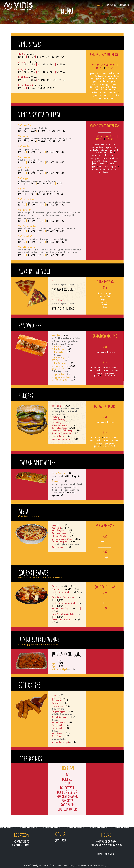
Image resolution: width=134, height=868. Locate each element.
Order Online (124, 5)
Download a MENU (106, 854)
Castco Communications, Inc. (98, 866)
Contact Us (111, 5)
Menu (99, 6)
